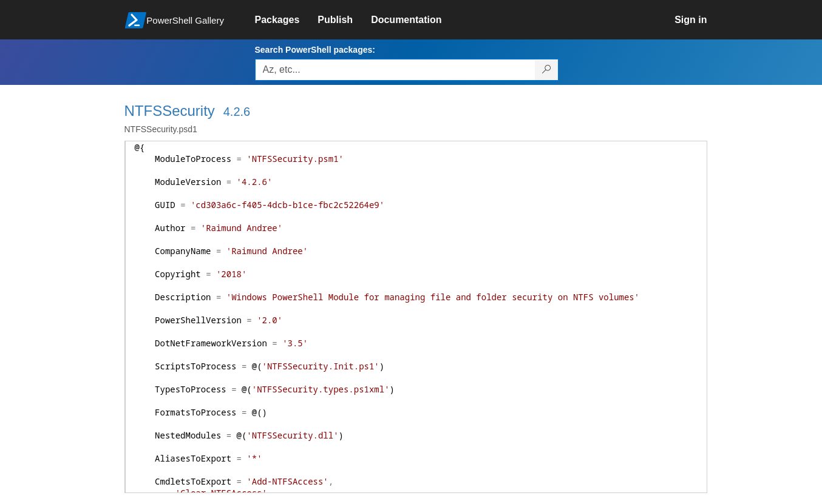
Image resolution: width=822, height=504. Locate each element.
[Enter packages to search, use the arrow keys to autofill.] (395, 70)
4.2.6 (237, 112)
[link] (287, 20)
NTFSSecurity (170, 111)
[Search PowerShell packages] (547, 70)
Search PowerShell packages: (315, 50)
